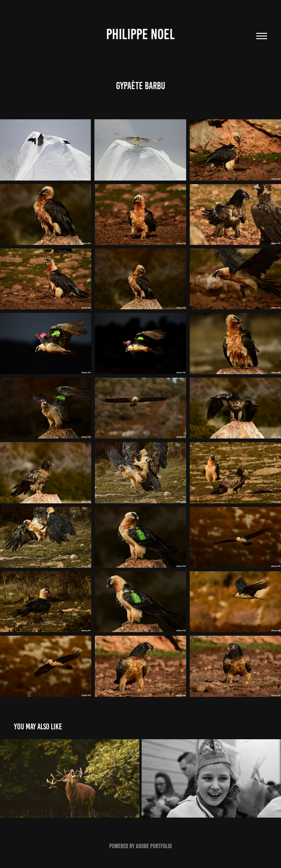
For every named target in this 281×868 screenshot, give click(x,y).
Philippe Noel (140, 34)
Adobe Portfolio (154, 846)
